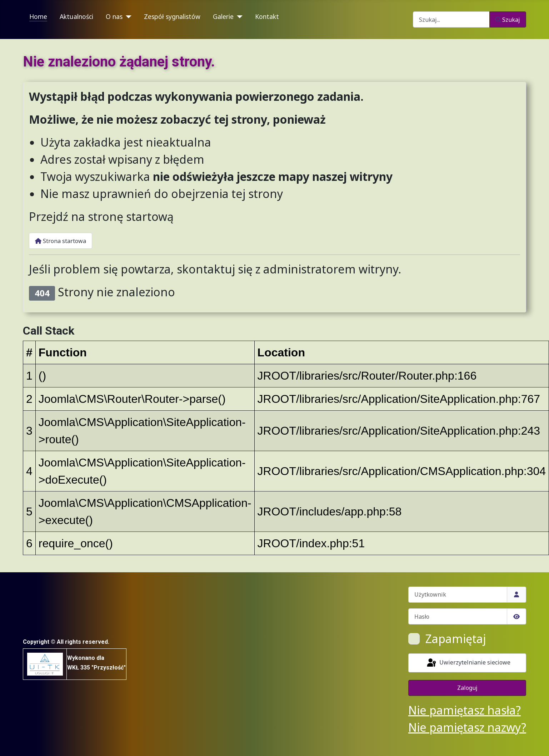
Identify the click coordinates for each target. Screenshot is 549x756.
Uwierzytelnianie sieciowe (468, 663)
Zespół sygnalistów (172, 16)
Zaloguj (467, 688)
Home (38, 16)
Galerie (223, 16)
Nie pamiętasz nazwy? (467, 727)
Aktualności (76, 16)
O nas (114, 16)
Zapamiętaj (456, 639)
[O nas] (127, 17)
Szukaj (508, 20)
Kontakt (267, 16)
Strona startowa (61, 241)
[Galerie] (238, 17)
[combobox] (451, 19)
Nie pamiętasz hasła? (465, 710)
